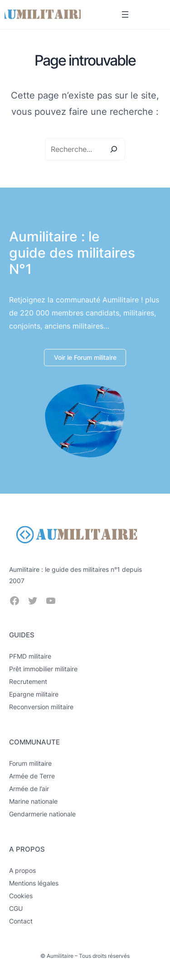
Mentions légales (34, 883)
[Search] (114, 149)
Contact (21, 921)
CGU (16, 908)
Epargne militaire (34, 694)
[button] (85, 358)
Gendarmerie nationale (42, 814)
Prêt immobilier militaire (43, 669)
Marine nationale (33, 801)
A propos (22, 870)
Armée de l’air (29, 789)
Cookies (21, 896)
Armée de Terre (32, 776)
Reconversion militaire (41, 707)
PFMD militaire (30, 656)
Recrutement (28, 681)
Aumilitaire (60, 956)
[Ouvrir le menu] (125, 14)
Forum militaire (30, 763)
